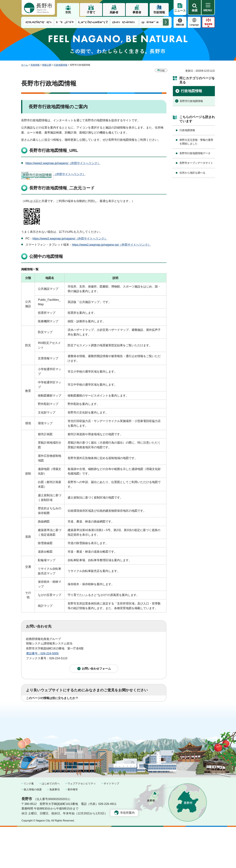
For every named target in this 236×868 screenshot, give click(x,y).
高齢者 (114, 12)
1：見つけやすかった (45, 722)
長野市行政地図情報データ (195, 153)
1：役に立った (40, 708)
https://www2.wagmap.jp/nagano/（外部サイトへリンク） (63, 163)
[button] (195, 8)
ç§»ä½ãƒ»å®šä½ (125, 22)
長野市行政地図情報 (191, 101)
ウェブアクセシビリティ (82, 825)
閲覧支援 (180, 25)
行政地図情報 (61, 65)
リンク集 (29, 825)
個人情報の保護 (33, 831)
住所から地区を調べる (192, 173)
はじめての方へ (51, 825)
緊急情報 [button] (208, 24)
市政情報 (159, 12)
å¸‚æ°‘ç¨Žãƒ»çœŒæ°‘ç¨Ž (93, 22)
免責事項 (55, 831)
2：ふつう (65, 708)
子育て (91, 12)
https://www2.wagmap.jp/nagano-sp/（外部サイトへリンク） (111, 245)
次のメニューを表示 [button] (166, 22)
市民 (68, 12)
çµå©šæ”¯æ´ (151, 22)
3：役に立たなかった (95, 708)
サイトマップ (111, 825)
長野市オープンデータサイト (196, 163)
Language (194, 25)
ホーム (25, 65)
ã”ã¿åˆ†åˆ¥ (65, 22)
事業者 (137, 12)
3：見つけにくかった (103, 722)
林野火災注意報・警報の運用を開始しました (196, 142)
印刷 (162, 71)
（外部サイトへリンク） (53, 174)
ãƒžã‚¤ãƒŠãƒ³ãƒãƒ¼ (39, 22)
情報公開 (47, 65)
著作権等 (73, 831)
